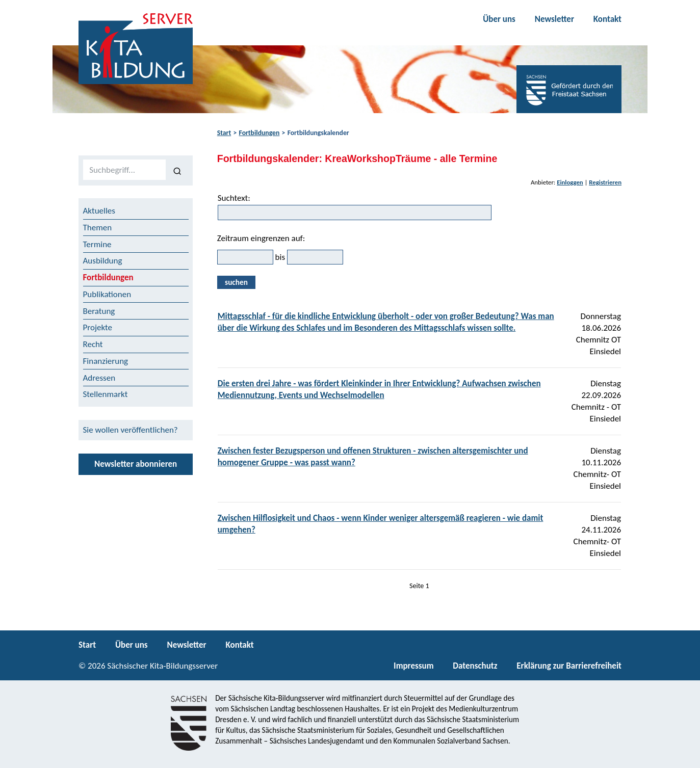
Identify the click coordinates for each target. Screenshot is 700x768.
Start (224, 133)
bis (280, 257)
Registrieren (605, 182)
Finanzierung (106, 361)
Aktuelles (99, 211)
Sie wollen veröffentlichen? (131, 430)
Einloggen (570, 182)
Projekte (98, 327)
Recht (93, 344)
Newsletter (554, 19)
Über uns (499, 19)
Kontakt (607, 19)
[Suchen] (177, 170)
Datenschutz (475, 666)
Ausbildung (103, 261)
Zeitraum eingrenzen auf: (261, 238)
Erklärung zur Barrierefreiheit (569, 666)
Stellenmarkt (106, 394)
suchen (236, 282)
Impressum (413, 666)
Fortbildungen (260, 133)
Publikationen (107, 294)
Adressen (99, 378)
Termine (97, 244)
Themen (98, 228)
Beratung (99, 311)
